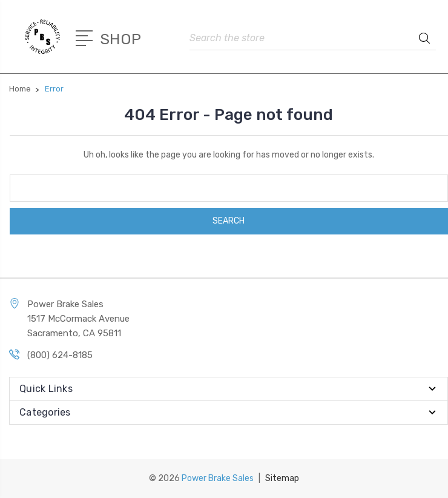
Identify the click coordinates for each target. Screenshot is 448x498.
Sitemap (282, 478)
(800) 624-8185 (60, 355)
